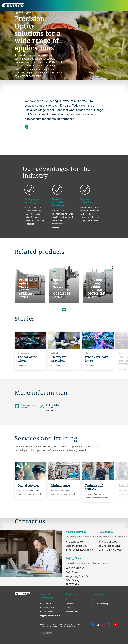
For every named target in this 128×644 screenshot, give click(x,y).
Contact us (96, 600)
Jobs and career (72, 612)
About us (69, 600)
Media (68, 608)
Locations (70, 604)
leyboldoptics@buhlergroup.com (84, 537)
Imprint (77, 624)
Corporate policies (47, 608)
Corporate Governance (49, 603)
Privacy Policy (45, 624)
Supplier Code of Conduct (50, 616)
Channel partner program (101, 604)
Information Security (50, 626)
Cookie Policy (57, 624)
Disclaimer (68, 624)
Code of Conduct (47, 612)
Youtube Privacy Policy (68, 626)
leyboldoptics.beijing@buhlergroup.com (88, 563)
